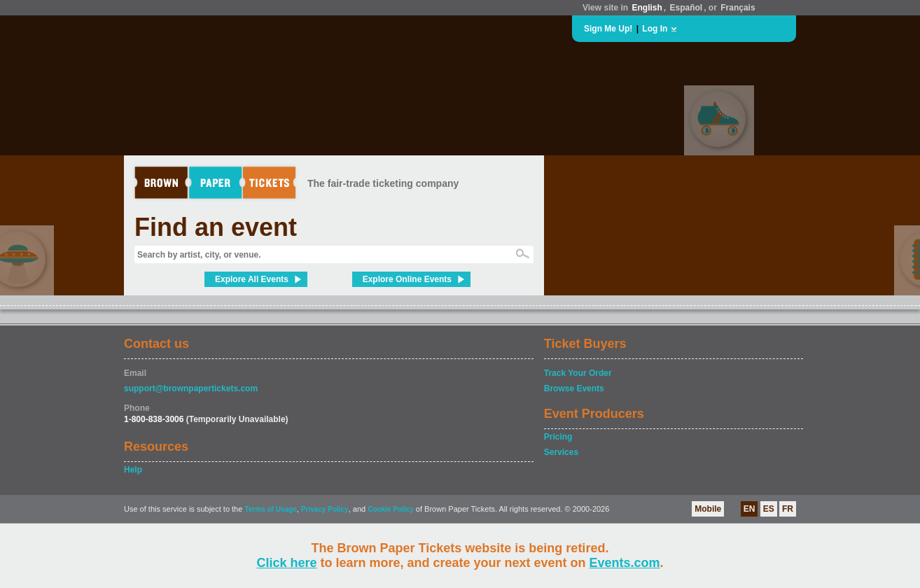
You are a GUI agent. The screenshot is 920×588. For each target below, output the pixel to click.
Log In (655, 29)
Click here (286, 563)
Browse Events (574, 388)
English (647, 8)
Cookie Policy (391, 509)
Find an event (216, 227)
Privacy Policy (325, 509)
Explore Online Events (407, 279)
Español (686, 8)
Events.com (625, 563)
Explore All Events (252, 279)
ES (769, 509)
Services (561, 452)
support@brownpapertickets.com (191, 388)
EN (750, 509)
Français (738, 8)
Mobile (708, 509)
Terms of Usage (270, 509)
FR (788, 509)
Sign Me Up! (608, 29)
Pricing (558, 437)
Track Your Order (578, 373)
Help (133, 470)
